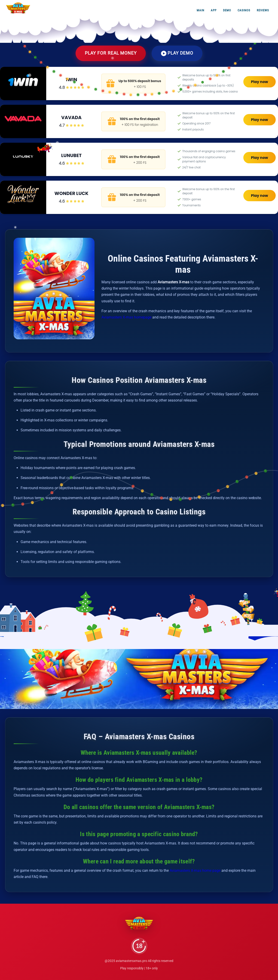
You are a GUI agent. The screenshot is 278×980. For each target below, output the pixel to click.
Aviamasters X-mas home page (195, 870)
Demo (227, 10)
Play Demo (177, 53)
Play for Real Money (111, 53)
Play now (260, 82)
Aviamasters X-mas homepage (126, 317)
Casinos (244, 10)
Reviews (263, 10)
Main (200, 10)
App (214, 10)
